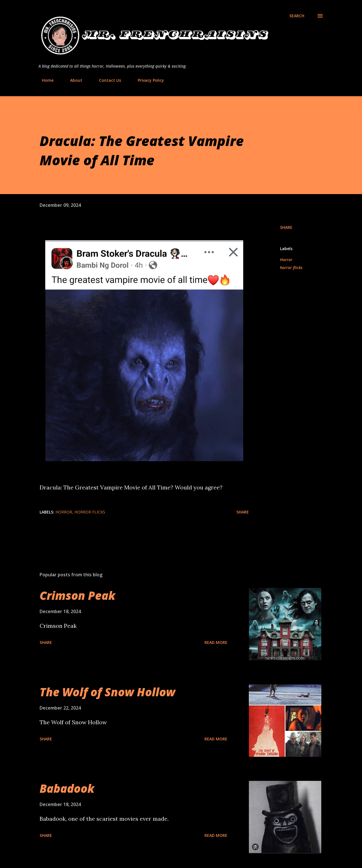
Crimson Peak (77, 595)
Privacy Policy (147, 80)
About (73, 80)
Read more (216, 642)
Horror (286, 260)
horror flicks (291, 268)
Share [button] (286, 227)
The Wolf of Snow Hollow (107, 692)
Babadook (67, 788)
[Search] (297, 16)
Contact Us (107, 80)
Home (44, 80)
